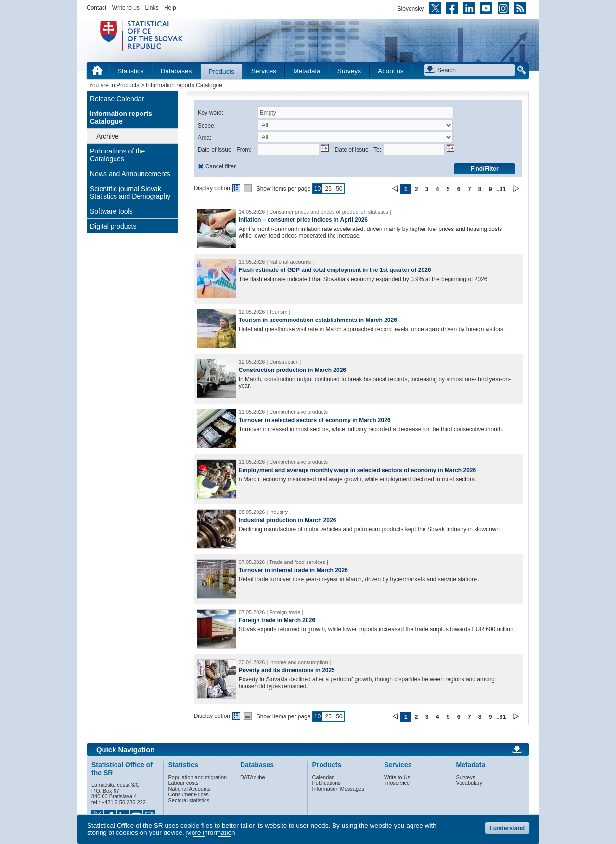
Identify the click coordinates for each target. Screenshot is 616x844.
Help (170, 8)
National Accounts (190, 789)
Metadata (307, 71)
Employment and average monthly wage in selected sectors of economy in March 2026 (358, 470)
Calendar (323, 777)
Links (152, 8)
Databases (176, 71)
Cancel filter (221, 166)
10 (317, 189)
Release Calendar (117, 99)
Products (221, 71)
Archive (108, 136)
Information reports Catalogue (121, 117)
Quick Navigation (125, 750)
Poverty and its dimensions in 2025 (287, 670)
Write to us (126, 8)
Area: (205, 138)
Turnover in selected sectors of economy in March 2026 (315, 420)
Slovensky (411, 9)
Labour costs (184, 783)
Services (264, 71)
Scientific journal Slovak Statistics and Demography (130, 192)
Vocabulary (469, 783)
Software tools (111, 211)
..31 (501, 189)
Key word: (211, 113)
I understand (507, 828)
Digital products (113, 226)
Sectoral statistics (189, 800)
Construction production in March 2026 (292, 370)
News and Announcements (130, 174)
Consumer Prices (189, 794)
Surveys (349, 71)
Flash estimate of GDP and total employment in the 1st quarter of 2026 (335, 270)
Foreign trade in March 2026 (277, 620)
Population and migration (198, 777)
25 (328, 189)
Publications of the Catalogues (117, 155)
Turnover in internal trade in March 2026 (293, 570)
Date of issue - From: (225, 150)
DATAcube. (253, 777)
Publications (327, 783)
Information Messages (338, 789)
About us (391, 71)
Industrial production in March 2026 (288, 520)
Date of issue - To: (358, 150)
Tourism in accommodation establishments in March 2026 (318, 320)
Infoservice (397, 783)
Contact (96, 8)
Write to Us (397, 777)
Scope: (207, 126)
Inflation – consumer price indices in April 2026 (303, 220)
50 (339, 189)
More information (211, 833)
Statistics (130, 71)
